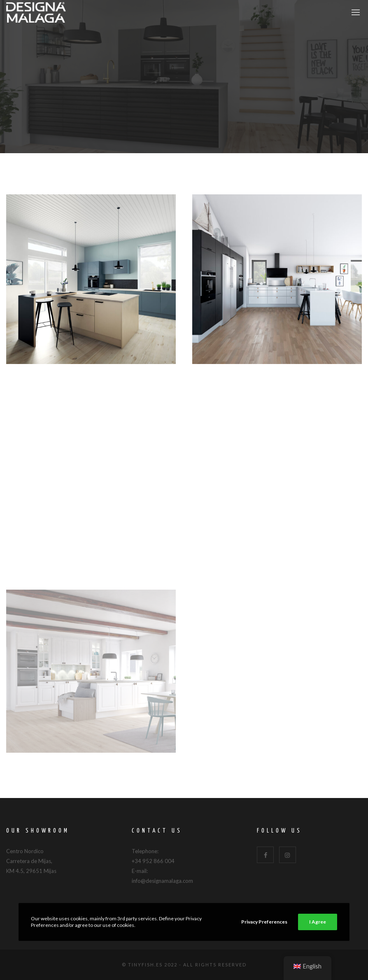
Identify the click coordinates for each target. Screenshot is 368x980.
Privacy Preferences (264, 922)
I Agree (318, 922)
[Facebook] (265, 855)
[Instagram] (288, 855)
